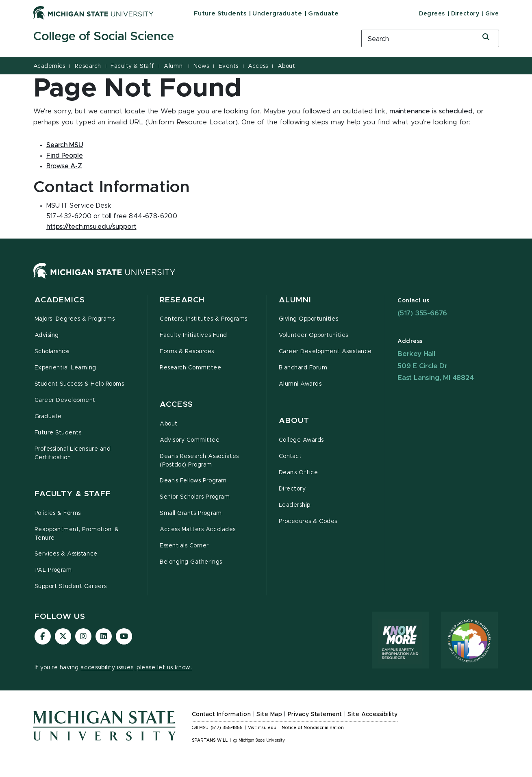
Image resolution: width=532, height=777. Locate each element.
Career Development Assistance (325, 352)
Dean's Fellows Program (193, 481)
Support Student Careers (71, 586)
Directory (465, 14)
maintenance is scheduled (431, 111)
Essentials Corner (184, 546)
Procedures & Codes (308, 521)
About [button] (294, 421)
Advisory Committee (190, 440)
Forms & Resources (187, 352)
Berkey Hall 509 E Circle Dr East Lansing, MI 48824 (436, 366)
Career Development (65, 400)
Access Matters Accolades (198, 530)
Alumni (174, 66)
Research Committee (191, 368)
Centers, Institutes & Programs (204, 319)
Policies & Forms (58, 513)
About (287, 66)
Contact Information (221, 714)
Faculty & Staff (132, 66)
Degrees (432, 14)
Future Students (220, 14)
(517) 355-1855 (227, 728)
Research (88, 66)
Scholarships (52, 352)
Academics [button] (60, 300)
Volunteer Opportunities (314, 335)
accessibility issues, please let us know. (136, 668)
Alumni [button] (295, 300)
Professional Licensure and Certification (73, 453)
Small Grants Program (191, 513)
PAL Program (53, 570)
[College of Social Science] (187, 37)
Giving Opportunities (309, 319)
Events (229, 66)
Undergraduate (277, 14)
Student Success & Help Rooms (79, 384)
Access (258, 66)
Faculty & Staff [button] (73, 494)
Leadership (295, 505)
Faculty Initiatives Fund (193, 335)
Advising (47, 335)
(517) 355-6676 (422, 313)
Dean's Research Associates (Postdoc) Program (199, 461)
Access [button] (176, 405)
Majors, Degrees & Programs (75, 319)
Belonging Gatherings (191, 562)
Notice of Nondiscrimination (313, 728)
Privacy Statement (315, 714)
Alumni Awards (300, 384)
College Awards (301, 440)
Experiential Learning (65, 368)
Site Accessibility (373, 714)
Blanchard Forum (303, 368)
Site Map (269, 714)
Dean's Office (299, 473)
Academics (49, 66)
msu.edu (267, 728)
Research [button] (182, 300)
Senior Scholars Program (195, 497)
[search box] (430, 38)
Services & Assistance (66, 554)
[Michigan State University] (93, 13)
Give (492, 14)
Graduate (323, 14)
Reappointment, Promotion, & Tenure (77, 534)
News (201, 66)
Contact (290, 456)
